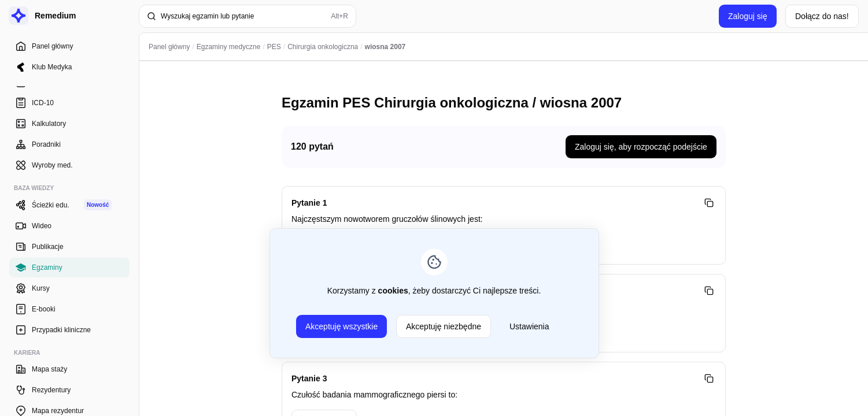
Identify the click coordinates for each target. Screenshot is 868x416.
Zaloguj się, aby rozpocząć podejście (641, 147)
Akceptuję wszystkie (341, 326)
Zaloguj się (748, 16)
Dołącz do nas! (822, 16)
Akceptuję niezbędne (444, 326)
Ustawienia (529, 326)
